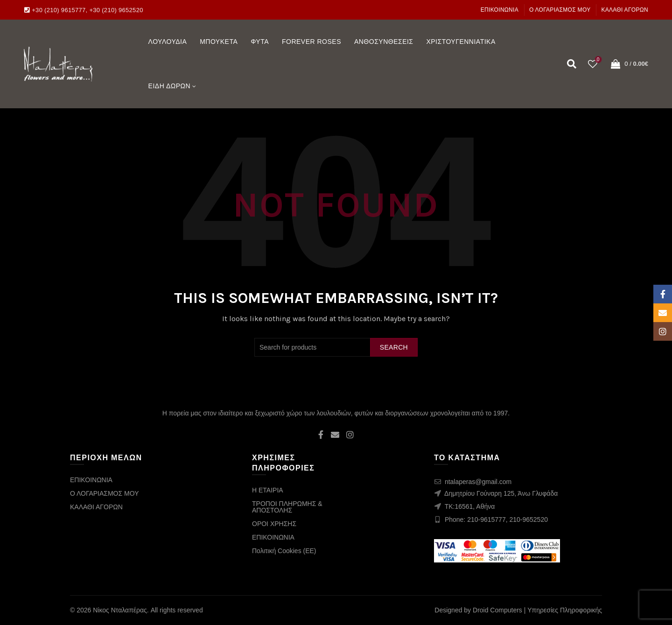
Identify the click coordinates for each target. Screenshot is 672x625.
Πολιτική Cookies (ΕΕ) (284, 551)
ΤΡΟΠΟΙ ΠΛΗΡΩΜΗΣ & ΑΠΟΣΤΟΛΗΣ (287, 507)
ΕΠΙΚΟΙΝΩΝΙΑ (500, 10)
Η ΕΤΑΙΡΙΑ (268, 490)
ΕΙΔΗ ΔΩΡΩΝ (170, 86)
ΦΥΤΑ (260, 42)
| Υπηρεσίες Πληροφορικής (563, 610)
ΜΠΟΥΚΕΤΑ (219, 42)
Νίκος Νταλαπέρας (120, 610)
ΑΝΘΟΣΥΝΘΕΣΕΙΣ (384, 42)
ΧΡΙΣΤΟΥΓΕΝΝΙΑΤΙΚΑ (461, 42)
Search (394, 347)
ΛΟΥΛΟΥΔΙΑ (168, 42)
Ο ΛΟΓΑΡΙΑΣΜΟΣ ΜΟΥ (560, 10)
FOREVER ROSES (311, 42)
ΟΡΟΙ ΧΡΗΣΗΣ (274, 524)
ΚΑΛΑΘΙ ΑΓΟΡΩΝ (625, 10)
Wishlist (597, 60)
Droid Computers (497, 610)
